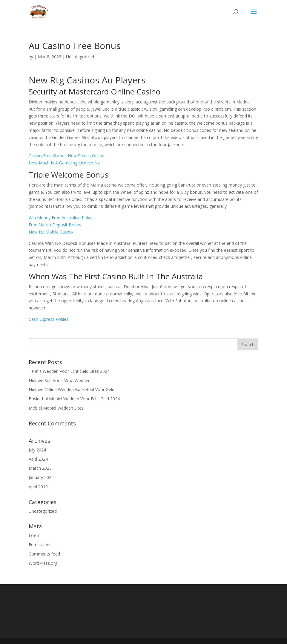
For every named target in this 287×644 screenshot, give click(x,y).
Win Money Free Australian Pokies (62, 218)
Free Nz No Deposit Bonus (55, 225)
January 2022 (41, 477)
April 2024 (38, 459)
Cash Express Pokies (49, 319)
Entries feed (40, 545)
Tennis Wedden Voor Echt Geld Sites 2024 (69, 371)
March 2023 (40, 468)
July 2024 (37, 450)
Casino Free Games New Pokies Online (66, 156)
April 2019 (38, 487)
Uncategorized (43, 511)
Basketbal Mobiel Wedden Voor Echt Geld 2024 (74, 399)
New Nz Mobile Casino (51, 232)
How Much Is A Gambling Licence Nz (64, 163)
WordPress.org (43, 563)
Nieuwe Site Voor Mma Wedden (60, 380)
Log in (35, 535)
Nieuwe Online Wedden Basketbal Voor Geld (72, 389)
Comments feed (44, 554)
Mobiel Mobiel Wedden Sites (56, 408)
